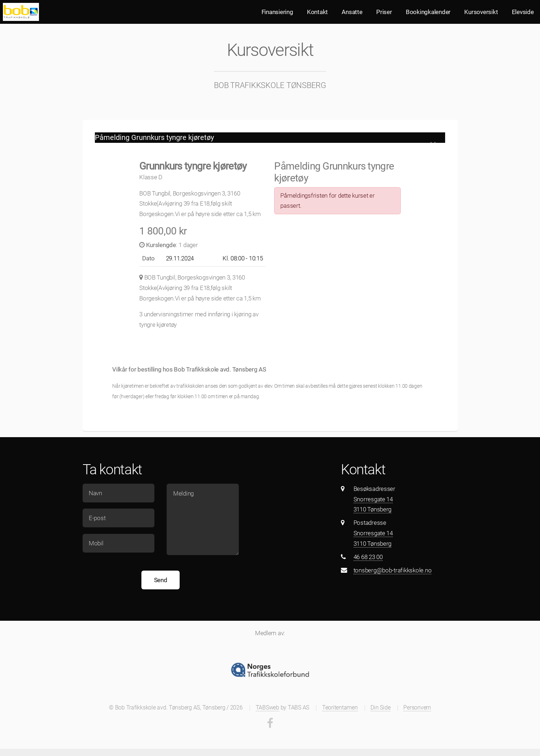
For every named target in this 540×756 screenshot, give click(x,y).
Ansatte (352, 12)
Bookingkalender (428, 12)
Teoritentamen (340, 708)
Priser (384, 12)
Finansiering (277, 12)
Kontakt (317, 12)
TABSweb (267, 708)
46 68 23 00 (368, 557)
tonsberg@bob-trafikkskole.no (393, 570)
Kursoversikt (481, 12)
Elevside (523, 12)
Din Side (380, 708)
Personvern (417, 708)
